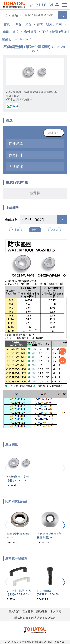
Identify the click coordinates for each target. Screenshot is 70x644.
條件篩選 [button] (16, 143)
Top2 (63, 351)
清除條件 (54, 133)
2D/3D (26, 219)
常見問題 (56, 611)
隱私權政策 (21, 618)
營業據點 (28, 611)
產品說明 (11, 219)
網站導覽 (37, 618)
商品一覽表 (23, 24)
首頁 (7, 24)
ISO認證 (50, 618)
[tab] (35, 143)
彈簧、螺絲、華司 (49, 24)
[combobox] (40, 15)
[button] (64, 525)
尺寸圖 (15, 230)
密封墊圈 (30, 32)
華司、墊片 (11, 32)
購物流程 (42, 611)
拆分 (35, 230)
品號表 (39, 219)
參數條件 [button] (16, 155)
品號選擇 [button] (16, 167)
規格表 (55, 230)
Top (63, 361)
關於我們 (14, 611)
